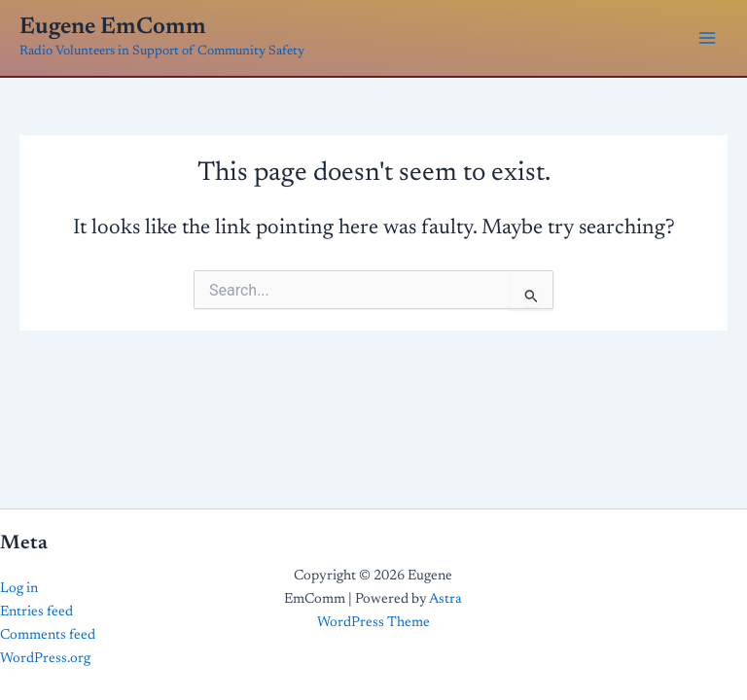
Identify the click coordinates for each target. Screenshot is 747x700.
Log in (19, 589)
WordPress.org (45, 659)
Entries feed (36, 612)
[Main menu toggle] (707, 38)
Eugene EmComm (113, 28)
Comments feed (48, 635)
